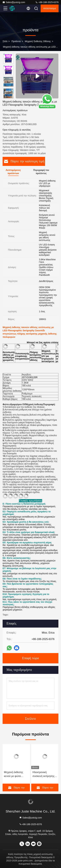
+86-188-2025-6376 (47, 2)
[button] (9, 97)
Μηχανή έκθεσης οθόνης (38, 41)
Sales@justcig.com (14, 2)
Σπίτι (5, 41)
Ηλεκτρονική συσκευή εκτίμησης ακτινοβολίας (44, 774)
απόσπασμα (50, 8)
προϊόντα (16, 41)
